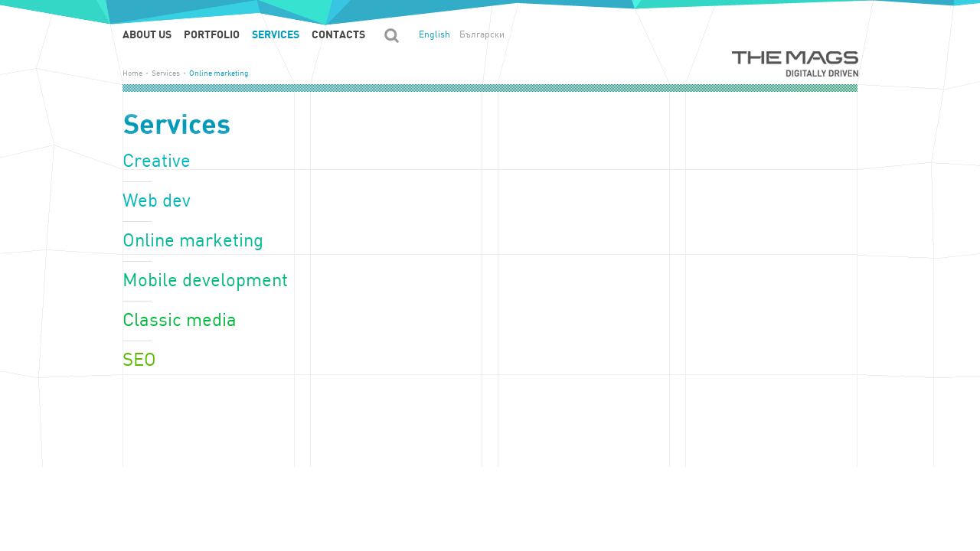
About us (147, 34)
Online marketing (193, 241)
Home (132, 73)
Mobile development (205, 280)
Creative (157, 161)
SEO (139, 360)
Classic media (180, 320)
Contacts (338, 34)
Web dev (157, 201)
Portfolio (212, 34)
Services (276, 34)
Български (482, 34)
